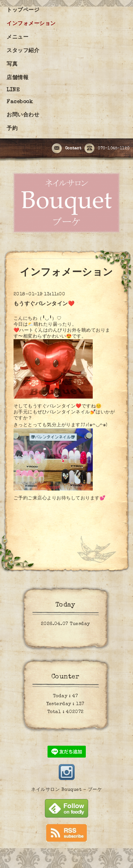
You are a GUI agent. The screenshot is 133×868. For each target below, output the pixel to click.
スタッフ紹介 (23, 51)
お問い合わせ (23, 115)
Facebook (20, 102)
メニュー (17, 38)
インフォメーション (31, 24)
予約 (12, 129)
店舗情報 (17, 78)
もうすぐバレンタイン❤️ (44, 304)
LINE (13, 90)
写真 (12, 65)
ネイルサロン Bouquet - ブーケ (66, 790)
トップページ (23, 11)
